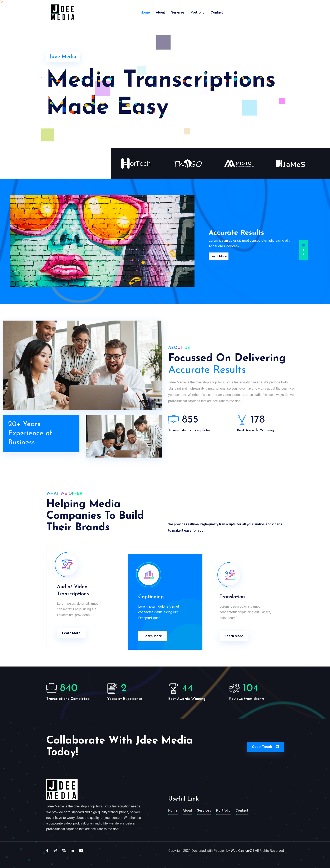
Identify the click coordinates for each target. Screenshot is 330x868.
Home (145, 12)
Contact (217, 12)
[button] (304, 245)
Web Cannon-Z (242, 851)
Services (178, 12)
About (160, 12)
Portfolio (198, 12)
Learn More (217, 256)
